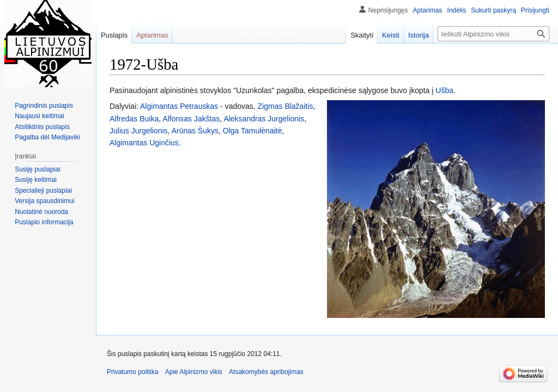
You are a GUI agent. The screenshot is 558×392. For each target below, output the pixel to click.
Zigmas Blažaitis (286, 106)
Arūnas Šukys (195, 131)
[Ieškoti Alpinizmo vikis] (493, 34)
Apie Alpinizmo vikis (194, 372)
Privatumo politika (133, 372)
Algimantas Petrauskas (179, 106)
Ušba (444, 90)
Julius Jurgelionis (139, 131)
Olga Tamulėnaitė (253, 131)
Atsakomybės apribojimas (266, 372)
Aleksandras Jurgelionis (264, 119)
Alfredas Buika (134, 119)
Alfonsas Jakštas (191, 119)
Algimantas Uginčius (144, 143)
